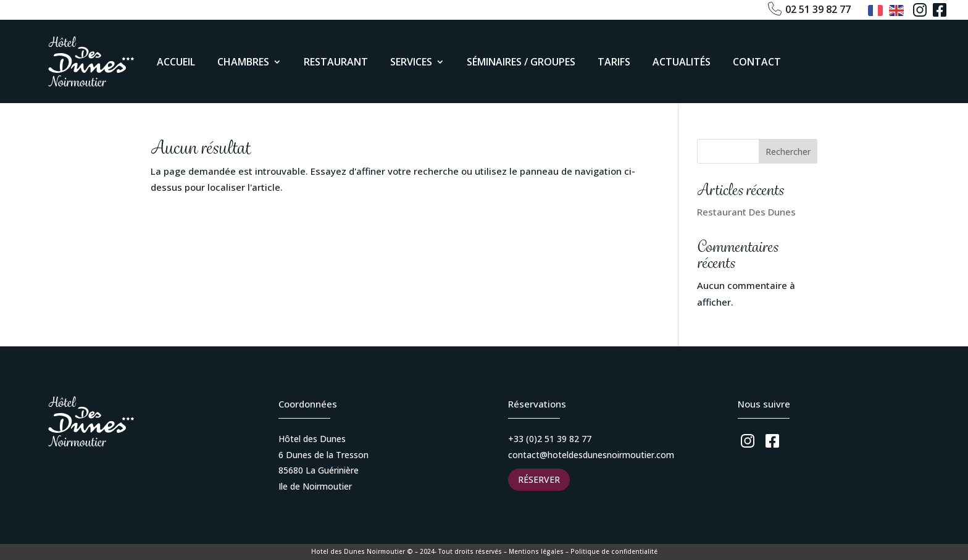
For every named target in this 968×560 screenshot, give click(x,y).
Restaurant (336, 62)
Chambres (243, 62)
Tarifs (614, 62)
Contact (757, 62)
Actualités (682, 62)
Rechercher (788, 152)
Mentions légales (536, 551)
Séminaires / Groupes (521, 62)
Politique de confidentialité (614, 551)
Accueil (176, 62)
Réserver (539, 479)
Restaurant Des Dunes (746, 212)
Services (411, 62)
